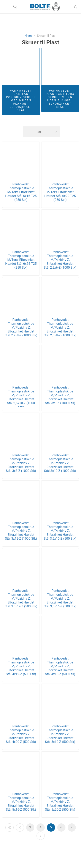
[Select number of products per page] (41, 132)
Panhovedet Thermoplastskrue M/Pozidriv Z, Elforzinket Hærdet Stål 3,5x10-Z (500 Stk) (60, 531)
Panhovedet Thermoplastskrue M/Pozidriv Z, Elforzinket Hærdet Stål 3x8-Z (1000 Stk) (21, 463)
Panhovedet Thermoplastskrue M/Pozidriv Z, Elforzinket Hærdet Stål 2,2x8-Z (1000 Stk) (21, 328)
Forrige (20, 828)
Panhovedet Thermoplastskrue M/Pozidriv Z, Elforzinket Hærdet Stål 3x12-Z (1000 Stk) (21, 531)
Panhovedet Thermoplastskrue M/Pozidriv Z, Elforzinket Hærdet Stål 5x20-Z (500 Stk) (60, 802)
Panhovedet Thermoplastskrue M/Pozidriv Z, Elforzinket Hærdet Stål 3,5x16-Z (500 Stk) (60, 599)
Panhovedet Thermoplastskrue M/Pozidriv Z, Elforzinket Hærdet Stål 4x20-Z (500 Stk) (21, 734)
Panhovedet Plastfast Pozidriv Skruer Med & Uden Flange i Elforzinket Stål (21, 100)
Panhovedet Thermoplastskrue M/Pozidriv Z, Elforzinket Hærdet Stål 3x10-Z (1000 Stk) (60, 463)
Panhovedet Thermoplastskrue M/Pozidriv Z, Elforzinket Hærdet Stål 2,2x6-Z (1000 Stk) (60, 260)
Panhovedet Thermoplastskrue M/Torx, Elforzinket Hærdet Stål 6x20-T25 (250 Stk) (60, 192)
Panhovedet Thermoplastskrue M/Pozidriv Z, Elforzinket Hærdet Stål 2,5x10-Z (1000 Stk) (21, 397)
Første (10, 828)
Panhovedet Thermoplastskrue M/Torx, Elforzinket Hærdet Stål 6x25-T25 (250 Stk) (21, 260)
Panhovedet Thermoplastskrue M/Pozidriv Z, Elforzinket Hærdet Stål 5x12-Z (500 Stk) (60, 734)
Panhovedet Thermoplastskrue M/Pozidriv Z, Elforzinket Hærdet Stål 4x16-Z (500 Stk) (60, 666)
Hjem (28, 36)
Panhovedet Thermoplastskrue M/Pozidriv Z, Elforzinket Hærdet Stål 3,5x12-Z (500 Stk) (21, 599)
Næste (41, 836)
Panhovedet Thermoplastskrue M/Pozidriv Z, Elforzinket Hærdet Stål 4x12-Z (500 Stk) (21, 666)
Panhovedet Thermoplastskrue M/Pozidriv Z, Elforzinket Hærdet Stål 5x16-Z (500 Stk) (21, 802)
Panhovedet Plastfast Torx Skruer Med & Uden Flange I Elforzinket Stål (60, 99)
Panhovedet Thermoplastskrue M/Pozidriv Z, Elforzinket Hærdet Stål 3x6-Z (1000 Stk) (60, 395)
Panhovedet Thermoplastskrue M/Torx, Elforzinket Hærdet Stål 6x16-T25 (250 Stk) (21, 192)
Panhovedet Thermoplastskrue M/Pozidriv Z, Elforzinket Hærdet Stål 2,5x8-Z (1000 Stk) (60, 328)
